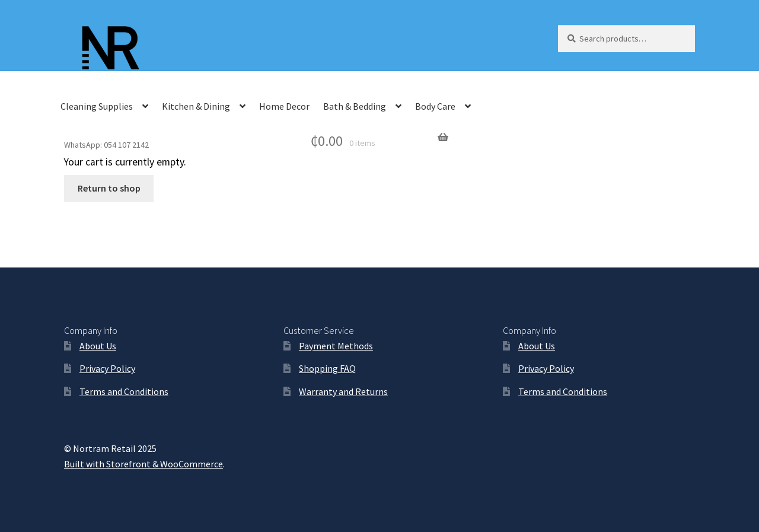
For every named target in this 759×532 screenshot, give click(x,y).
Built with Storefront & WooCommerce (143, 464)
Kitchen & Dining (196, 106)
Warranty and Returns (343, 391)
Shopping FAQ (327, 368)
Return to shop (109, 188)
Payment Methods (336, 346)
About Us (98, 346)
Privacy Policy (107, 368)
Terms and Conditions (124, 391)
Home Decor (284, 106)
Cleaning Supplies (97, 106)
